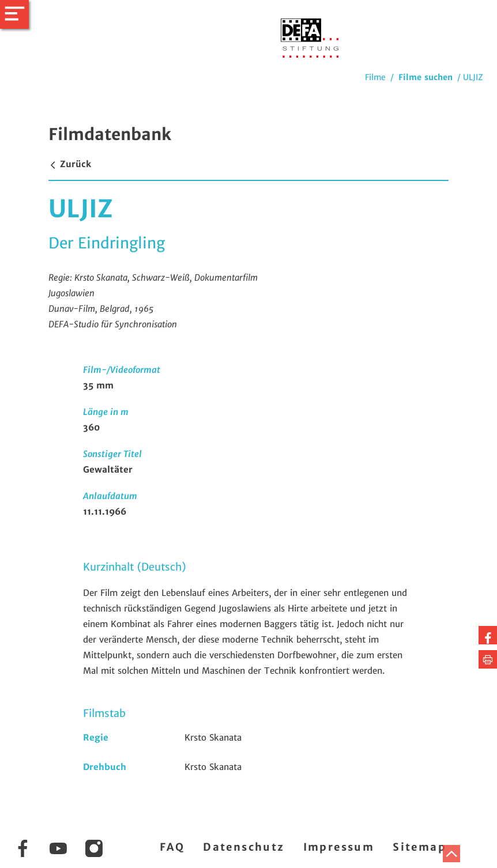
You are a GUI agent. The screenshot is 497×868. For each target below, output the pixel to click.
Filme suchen (426, 77)
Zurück (70, 164)
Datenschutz (244, 847)
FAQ (172, 847)
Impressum (339, 847)
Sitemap (419, 847)
